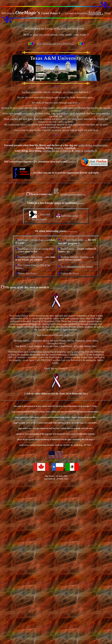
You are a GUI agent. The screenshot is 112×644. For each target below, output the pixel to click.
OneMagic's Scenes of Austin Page (36, 249)
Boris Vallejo (68, 249)
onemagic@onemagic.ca (69, 194)
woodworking (100, 145)
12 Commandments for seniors (77, 266)
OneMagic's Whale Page (31, 240)
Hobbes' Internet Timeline (75, 257)
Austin (95, 12)
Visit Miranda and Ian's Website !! (56, 43)
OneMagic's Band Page (30, 257)
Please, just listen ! (28, 273)
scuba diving (85, 145)
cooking (47, 151)
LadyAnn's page (67, 216)
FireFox (72, 162)
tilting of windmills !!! (86, 151)
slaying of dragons (61, 151)
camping (59, 148)
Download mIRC (75, 240)
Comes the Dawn (70, 273)
